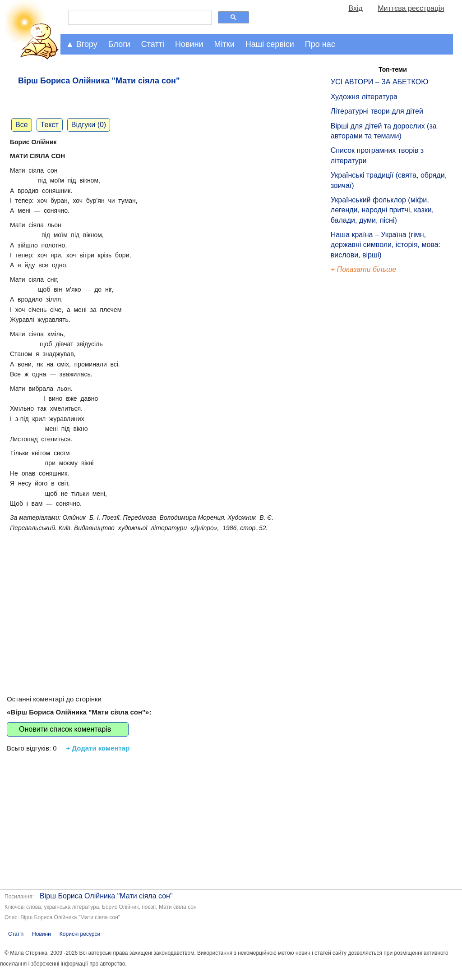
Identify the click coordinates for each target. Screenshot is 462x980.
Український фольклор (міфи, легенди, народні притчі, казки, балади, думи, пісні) (382, 210)
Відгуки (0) (89, 125)
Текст (50, 125)
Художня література (364, 97)
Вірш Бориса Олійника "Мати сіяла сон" (106, 896)
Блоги (119, 44)
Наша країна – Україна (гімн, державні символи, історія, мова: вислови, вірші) (386, 245)
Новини (189, 44)
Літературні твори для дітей (377, 111)
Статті (153, 44)
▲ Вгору (82, 44)
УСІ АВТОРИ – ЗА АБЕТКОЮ (380, 82)
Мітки (224, 44)
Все (22, 125)
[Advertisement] (161, 599)
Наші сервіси (270, 44)
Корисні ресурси (80, 934)
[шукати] (139, 18)
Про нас (320, 44)
